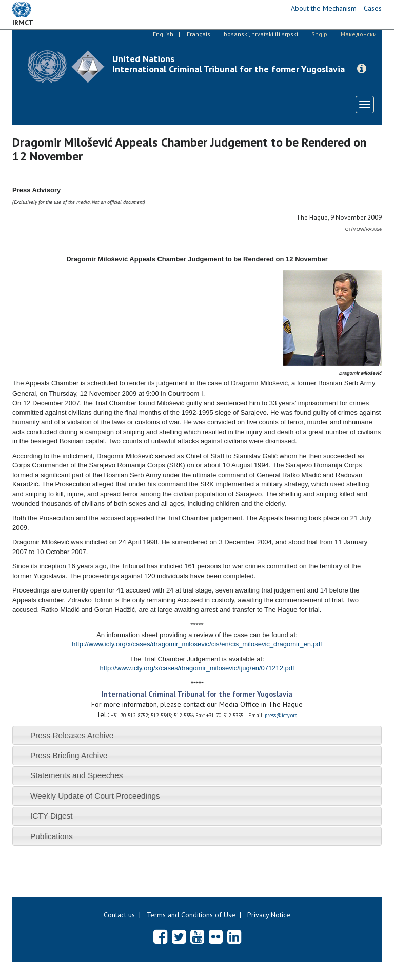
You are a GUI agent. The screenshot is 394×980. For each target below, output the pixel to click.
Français (199, 34)
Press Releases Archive (72, 735)
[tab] (197, 735)
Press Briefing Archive (69, 755)
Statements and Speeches (77, 775)
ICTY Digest (52, 816)
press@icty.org (281, 715)
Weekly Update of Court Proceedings (95, 796)
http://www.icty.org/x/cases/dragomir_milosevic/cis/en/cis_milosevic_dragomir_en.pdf (197, 644)
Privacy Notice (269, 915)
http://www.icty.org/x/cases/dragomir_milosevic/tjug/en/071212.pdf (197, 668)
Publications (52, 836)
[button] (362, 69)
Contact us (119, 915)
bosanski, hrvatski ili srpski (261, 34)
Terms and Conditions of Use (191, 915)
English (163, 34)
